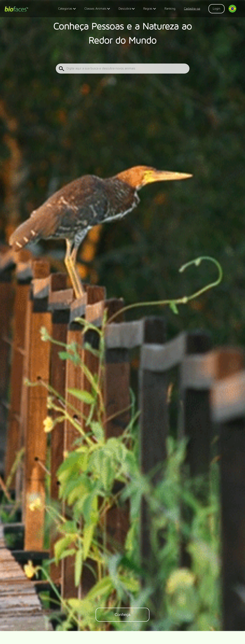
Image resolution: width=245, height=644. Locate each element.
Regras (150, 9)
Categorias (67, 9)
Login (217, 9)
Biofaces (16, 9)
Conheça (122, 615)
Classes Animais (97, 9)
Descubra (127, 9)
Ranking (170, 9)
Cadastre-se (192, 9)
